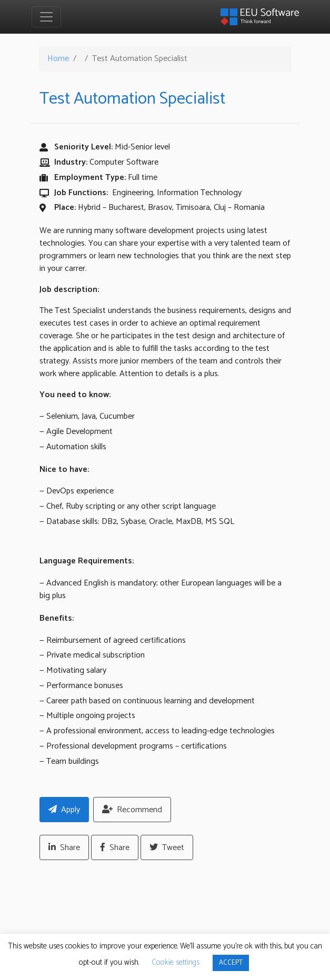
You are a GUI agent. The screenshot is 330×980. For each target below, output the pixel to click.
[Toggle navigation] (46, 17)
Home (58, 59)
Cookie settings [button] (176, 962)
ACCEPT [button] (231, 963)
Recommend (132, 810)
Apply (64, 810)
